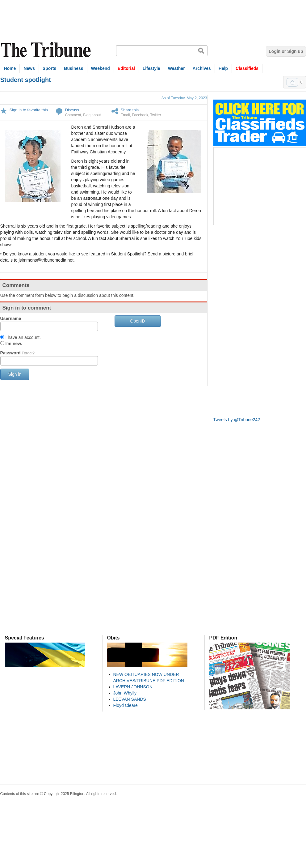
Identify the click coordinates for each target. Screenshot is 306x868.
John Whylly (125, 693)
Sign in (15, 374)
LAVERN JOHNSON (133, 687)
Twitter (155, 115)
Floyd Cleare (126, 705)
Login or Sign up (286, 51)
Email (125, 115)
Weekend (101, 68)
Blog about (92, 115)
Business (73, 68)
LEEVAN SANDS (130, 699)
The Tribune (47, 50)
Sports (49, 68)
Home (10, 68)
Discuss (72, 110)
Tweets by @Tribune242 (237, 420)
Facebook (140, 115)
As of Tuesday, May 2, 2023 (184, 98)
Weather (176, 68)
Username (11, 319)
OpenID (137, 321)
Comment (73, 115)
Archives (202, 68)
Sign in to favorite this (29, 110)
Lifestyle (151, 68)
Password (17, 353)
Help (223, 68)
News (29, 68)
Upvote (292, 82)
